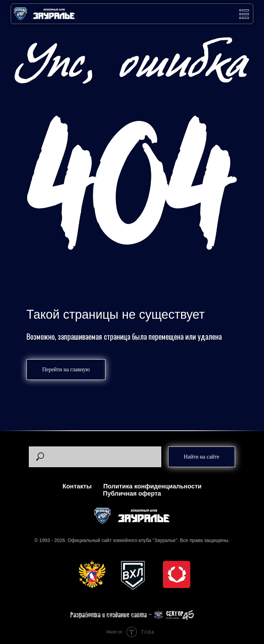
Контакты (77, 486)
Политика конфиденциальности (153, 486)
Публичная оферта (132, 494)
